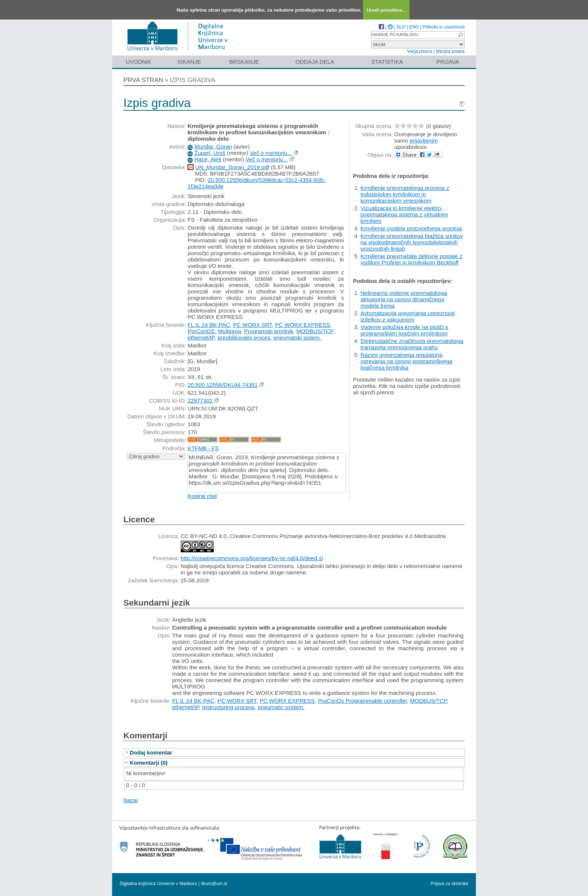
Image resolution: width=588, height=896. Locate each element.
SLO (401, 27)
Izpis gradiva (193, 80)
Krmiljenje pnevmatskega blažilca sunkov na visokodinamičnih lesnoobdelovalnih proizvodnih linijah (412, 242)
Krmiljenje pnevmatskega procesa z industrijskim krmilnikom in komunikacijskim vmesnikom (405, 194)
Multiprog (229, 331)
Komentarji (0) (149, 763)
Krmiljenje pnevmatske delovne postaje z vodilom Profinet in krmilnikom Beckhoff (411, 259)
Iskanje (189, 62)
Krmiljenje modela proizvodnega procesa (411, 228)
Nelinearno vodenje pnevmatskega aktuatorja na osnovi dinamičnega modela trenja (404, 299)
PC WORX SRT (252, 325)
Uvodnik (138, 62)
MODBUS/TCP (315, 331)
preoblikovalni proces (244, 338)
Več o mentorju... (271, 153)
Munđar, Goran (213, 147)
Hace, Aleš (208, 159)
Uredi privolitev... (386, 10)
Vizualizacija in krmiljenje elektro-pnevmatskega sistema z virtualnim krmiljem (404, 214)
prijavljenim (424, 141)
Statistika (387, 62)
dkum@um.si (214, 884)
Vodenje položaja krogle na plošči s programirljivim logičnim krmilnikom (404, 330)
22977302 (200, 401)
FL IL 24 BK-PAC (209, 325)
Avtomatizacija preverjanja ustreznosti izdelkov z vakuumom (408, 316)
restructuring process (228, 707)
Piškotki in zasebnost (444, 27)
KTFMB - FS (203, 448)
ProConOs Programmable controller (362, 701)
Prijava (448, 62)
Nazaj (130, 800)
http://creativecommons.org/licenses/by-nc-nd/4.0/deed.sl (252, 558)
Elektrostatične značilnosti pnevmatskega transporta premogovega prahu (412, 344)
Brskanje (244, 62)
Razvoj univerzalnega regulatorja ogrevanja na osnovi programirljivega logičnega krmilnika (406, 361)
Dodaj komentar (151, 752)
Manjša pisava (450, 51)
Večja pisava (419, 51)
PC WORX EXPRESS (303, 325)
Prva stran (143, 80)
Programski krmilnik (269, 331)
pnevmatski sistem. (297, 338)
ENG (414, 27)
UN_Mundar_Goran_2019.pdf (232, 167)
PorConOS (201, 331)
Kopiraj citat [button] (202, 496)
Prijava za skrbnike (449, 884)
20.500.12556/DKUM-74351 (223, 385)
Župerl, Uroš (210, 153)
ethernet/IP (201, 338)
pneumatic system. (281, 707)
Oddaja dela (315, 62)
